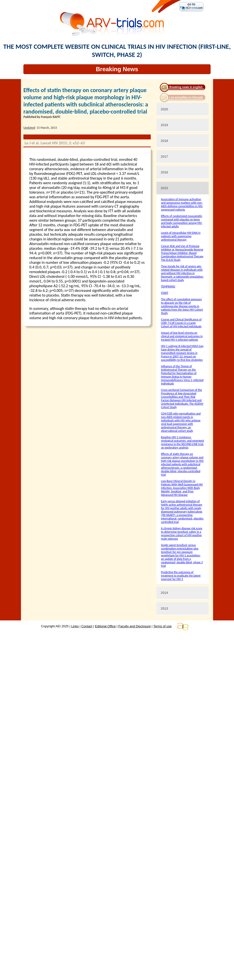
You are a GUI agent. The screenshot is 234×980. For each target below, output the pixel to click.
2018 (165, 141)
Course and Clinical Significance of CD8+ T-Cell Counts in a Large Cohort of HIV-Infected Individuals (181, 323)
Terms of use (162, 626)
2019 (165, 125)
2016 (165, 172)
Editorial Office (105, 626)
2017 (165, 157)
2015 (165, 188)
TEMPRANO (168, 286)
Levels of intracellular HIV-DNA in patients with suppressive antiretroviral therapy (181, 236)
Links (75, 626)
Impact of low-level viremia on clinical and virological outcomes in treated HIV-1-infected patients (182, 336)
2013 (165, 608)
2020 (165, 109)
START (165, 293)
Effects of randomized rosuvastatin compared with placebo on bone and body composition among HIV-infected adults (182, 221)
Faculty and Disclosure (135, 626)
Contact (87, 626)
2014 (165, 593)
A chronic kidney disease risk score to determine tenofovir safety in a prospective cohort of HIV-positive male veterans (182, 533)
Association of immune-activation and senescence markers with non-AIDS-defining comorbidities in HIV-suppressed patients (182, 204)
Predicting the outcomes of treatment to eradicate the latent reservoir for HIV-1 (181, 576)
